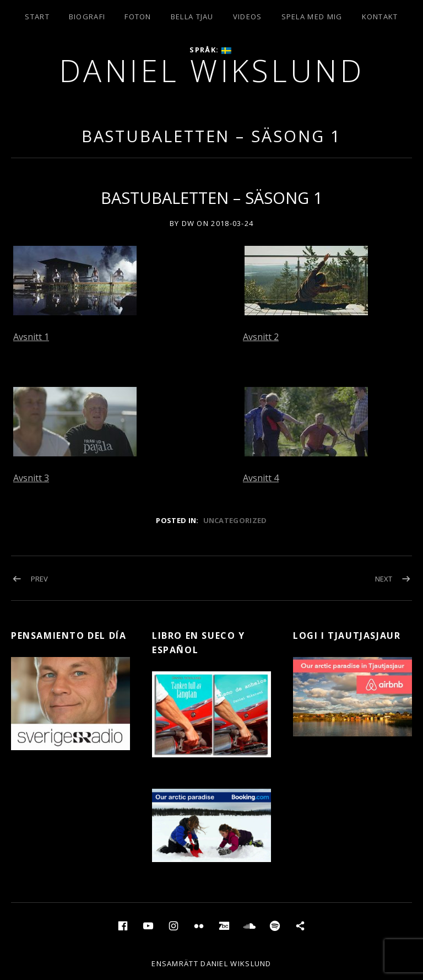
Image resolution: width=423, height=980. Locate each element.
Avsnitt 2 (261, 337)
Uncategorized (235, 520)
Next (384, 579)
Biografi (87, 17)
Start (37, 17)
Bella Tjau (192, 17)
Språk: (210, 50)
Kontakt (380, 17)
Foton (138, 17)
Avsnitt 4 (261, 478)
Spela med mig (312, 17)
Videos (248, 17)
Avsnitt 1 (31, 337)
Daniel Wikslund (212, 70)
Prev (39, 579)
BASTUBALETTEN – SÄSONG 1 (212, 136)
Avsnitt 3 (31, 478)
